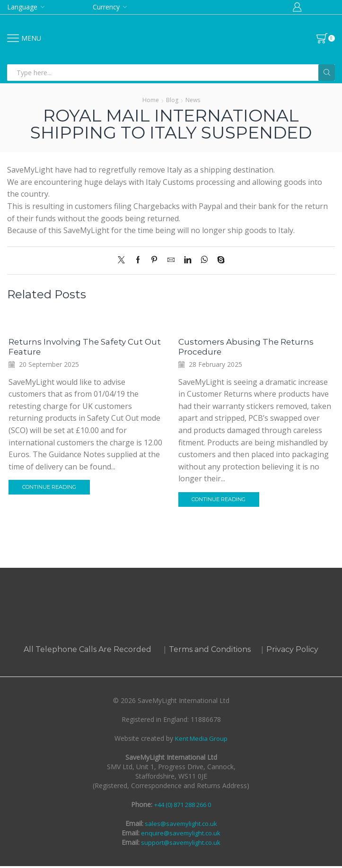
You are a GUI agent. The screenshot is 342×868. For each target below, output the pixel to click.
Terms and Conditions (210, 651)
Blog (172, 100)
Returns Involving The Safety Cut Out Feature (80, 347)
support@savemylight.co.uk (180, 844)
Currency (106, 7)
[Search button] (327, 73)
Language (22, 7)
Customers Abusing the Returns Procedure (249, 347)
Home (151, 100)
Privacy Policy (292, 651)
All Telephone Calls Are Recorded (88, 651)
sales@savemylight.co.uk (180, 825)
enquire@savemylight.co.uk (180, 835)
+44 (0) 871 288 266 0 (183, 806)
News (193, 100)
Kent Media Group (202, 740)
